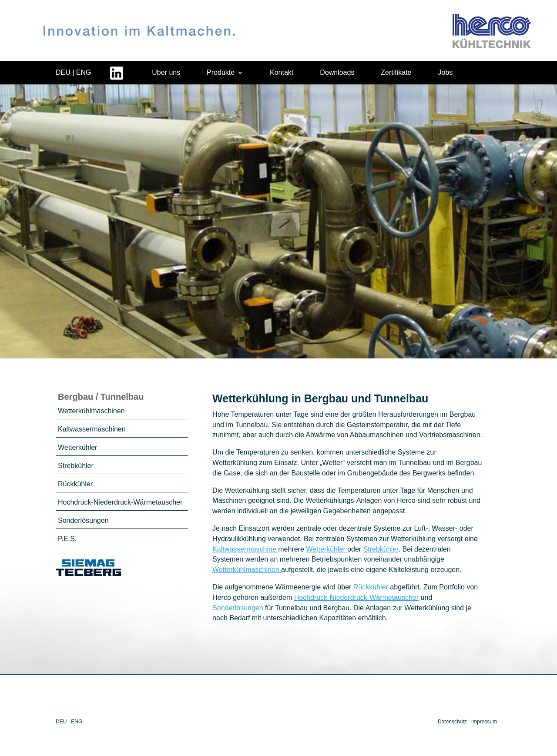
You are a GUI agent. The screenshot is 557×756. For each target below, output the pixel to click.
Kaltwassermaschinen (92, 429)
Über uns (166, 72)
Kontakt (282, 72)
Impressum (484, 722)
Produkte (221, 72)
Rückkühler (75, 484)
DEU (63, 72)
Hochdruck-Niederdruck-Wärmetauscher (120, 502)
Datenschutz (452, 722)
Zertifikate (396, 72)
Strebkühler (76, 466)
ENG (84, 72)
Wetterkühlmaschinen (91, 411)
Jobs (445, 72)
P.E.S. (67, 539)
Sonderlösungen (83, 520)
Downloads (337, 72)
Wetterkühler (77, 447)
